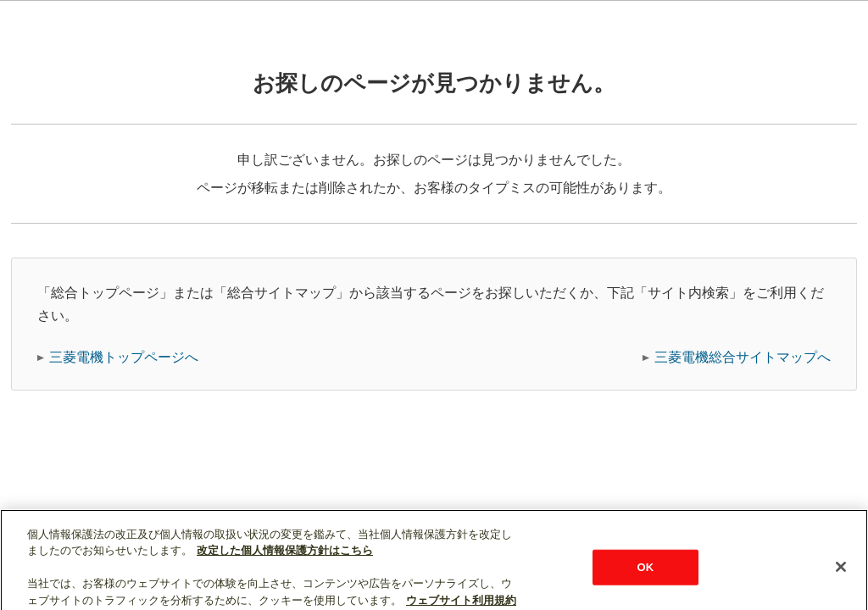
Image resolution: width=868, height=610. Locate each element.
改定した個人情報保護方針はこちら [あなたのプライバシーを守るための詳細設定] (285, 557)
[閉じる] (841, 574)
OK (646, 574)
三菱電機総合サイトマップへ (743, 357)
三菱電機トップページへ (124, 357)
